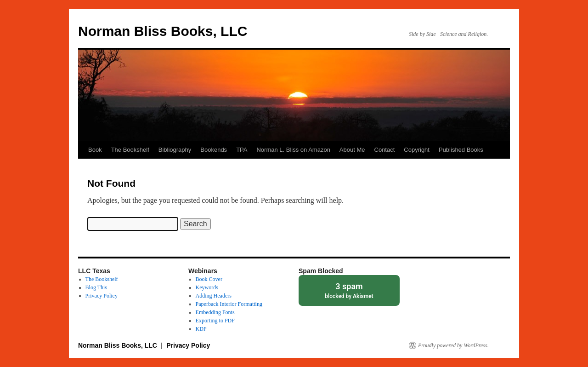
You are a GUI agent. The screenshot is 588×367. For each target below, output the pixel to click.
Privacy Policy (102, 296)
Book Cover (209, 279)
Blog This (96, 287)
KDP (201, 329)
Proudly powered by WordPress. (453, 345)
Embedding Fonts (215, 312)
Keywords (207, 287)
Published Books (461, 150)
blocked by (349, 290)
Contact (385, 150)
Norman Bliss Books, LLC (163, 31)
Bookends (214, 150)
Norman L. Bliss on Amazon (293, 150)
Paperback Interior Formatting (229, 304)
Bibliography (175, 150)
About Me (352, 150)
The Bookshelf (130, 150)
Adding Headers (214, 296)
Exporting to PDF (215, 321)
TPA (242, 150)
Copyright (417, 150)
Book (95, 150)
